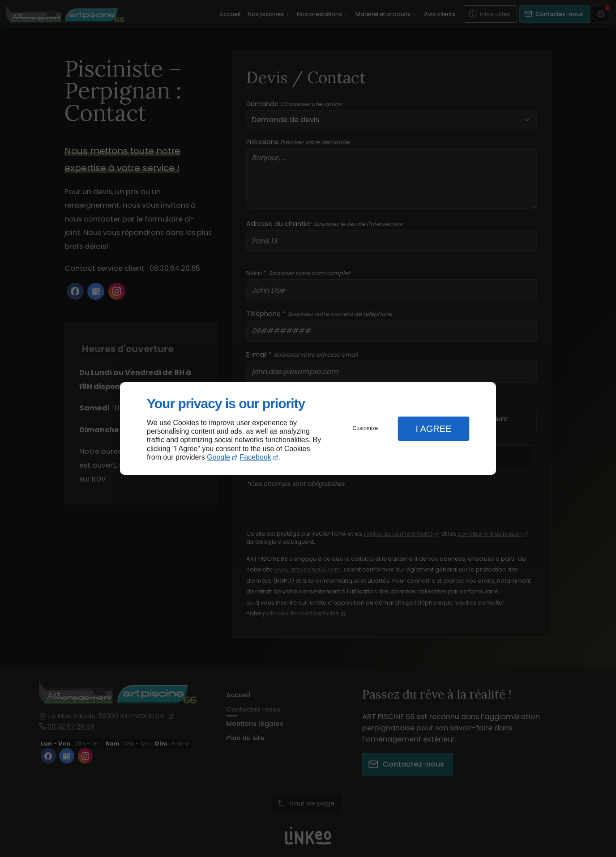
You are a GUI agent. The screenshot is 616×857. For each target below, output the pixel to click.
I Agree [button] (433, 429)
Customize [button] (366, 428)
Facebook (256, 457)
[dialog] (308, 428)
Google (218, 457)
